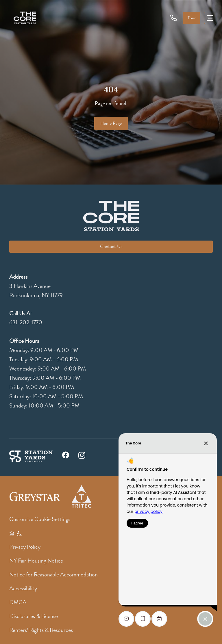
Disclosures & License (34, 616)
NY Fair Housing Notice (36, 561)
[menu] (210, 18)
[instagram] (82, 455)
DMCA (18, 602)
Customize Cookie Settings (40, 519)
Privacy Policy (25, 547)
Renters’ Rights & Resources (41, 630)
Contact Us (111, 246)
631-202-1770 (26, 322)
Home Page (111, 123)
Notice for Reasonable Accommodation (53, 575)
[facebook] (66, 456)
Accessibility (23, 588)
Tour (192, 18)
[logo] (25, 18)
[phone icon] (174, 18)
